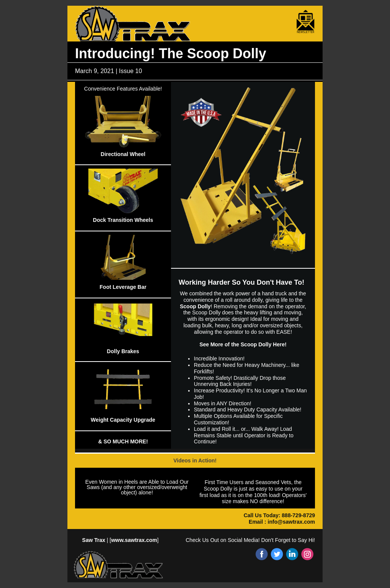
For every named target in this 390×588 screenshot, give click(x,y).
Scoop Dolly (195, 306)
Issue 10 (130, 71)
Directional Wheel (123, 154)
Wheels (144, 220)
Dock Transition (113, 220)
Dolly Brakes (123, 351)
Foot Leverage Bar (123, 287)
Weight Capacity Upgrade (123, 420)
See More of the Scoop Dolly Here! (243, 344)
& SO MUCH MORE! (123, 441)
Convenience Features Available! (123, 89)
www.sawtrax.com (134, 540)
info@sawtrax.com (291, 522)
